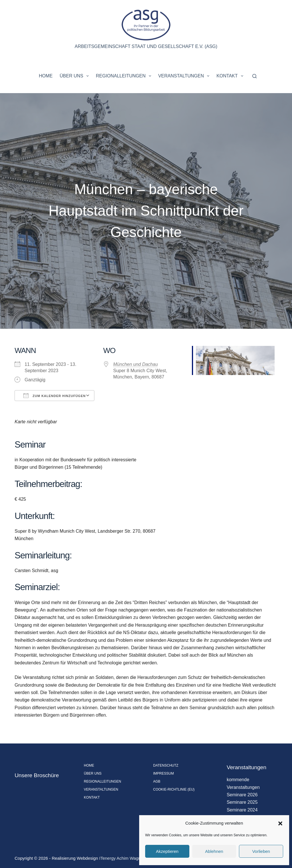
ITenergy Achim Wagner (122, 858)
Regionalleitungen (124, 76)
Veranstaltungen (185, 76)
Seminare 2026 (242, 795)
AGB (157, 781)
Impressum (164, 773)
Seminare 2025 (242, 802)
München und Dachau (136, 364)
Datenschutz (166, 765)
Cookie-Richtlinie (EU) (174, 789)
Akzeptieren (167, 851)
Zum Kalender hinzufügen (54, 396)
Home (46, 76)
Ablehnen (214, 851)
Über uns (75, 76)
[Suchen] (255, 76)
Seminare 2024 (242, 810)
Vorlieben (261, 851)
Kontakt (231, 76)
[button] (280, 823)
